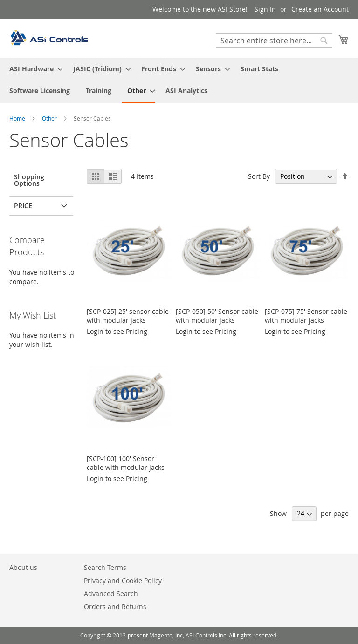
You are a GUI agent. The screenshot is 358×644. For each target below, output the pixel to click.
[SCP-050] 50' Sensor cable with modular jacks (217, 316)
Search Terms (105, 567)
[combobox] (274, 41)
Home (18, 118)
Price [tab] (23, 206)
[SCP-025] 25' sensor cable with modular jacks (128, 316)
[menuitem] (33, 69)
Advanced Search (111, 593)
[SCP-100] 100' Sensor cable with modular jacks (126, 463)
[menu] (179, 80)
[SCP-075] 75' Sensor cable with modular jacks (306, 316)
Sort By (259, 176)
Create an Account (320, 9)
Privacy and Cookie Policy (123, 580)
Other (50, 118)
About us (23, 567)
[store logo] (49, 38)
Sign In (265, 9)
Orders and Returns (115, 607)
